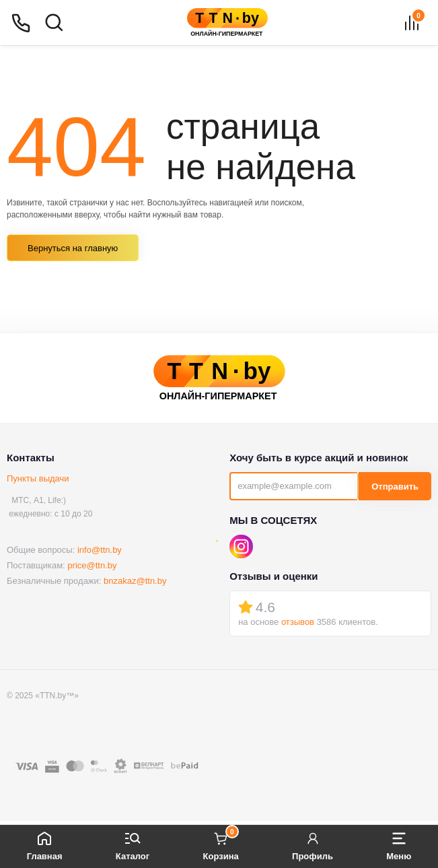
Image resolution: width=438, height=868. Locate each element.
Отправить (395, 487)
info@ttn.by (100, 550)
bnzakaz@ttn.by (135, 581)
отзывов (298, 622)
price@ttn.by (92, 565)
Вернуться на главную (73, 248)
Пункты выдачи (38, 478)
